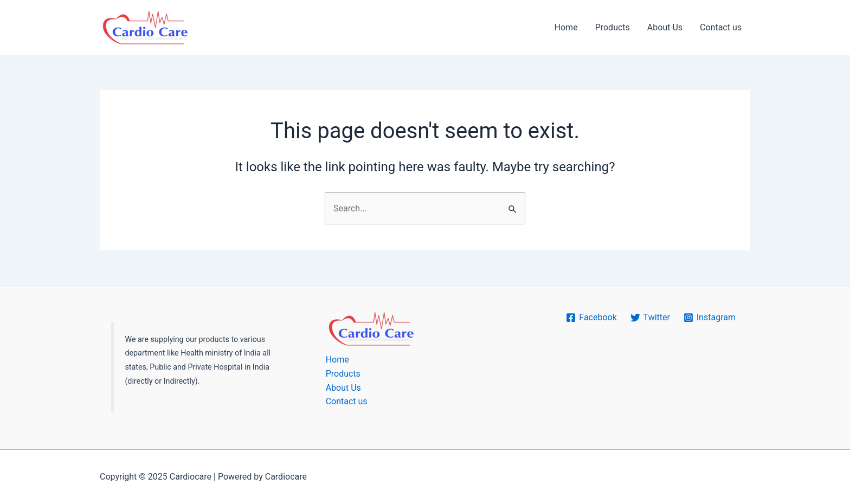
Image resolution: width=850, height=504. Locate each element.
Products (613, 27)
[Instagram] (709, 318)
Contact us (721, 27)
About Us (665, 27)
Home (566, 27)
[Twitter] (650, 318)
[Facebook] (591, 318)
